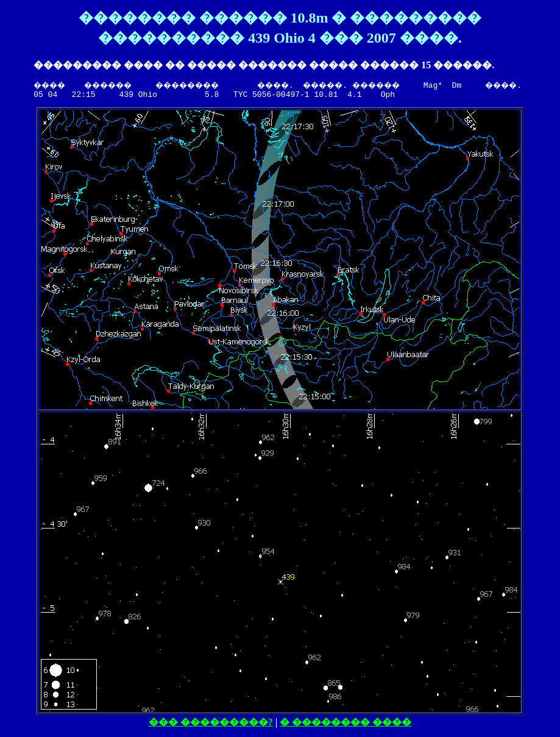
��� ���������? (213, 724)
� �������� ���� (348, 724)
